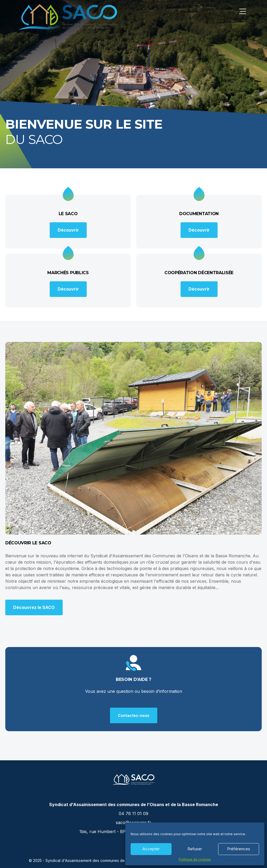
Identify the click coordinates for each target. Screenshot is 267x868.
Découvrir (68, 230)
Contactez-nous (134, 715)
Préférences (239, 849)
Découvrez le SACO (34, 607)
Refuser (195, 849)
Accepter (151, 849)
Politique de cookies (195, 860)
